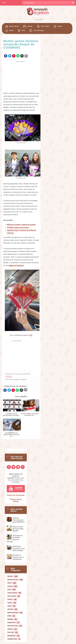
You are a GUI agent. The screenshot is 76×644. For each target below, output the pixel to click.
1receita (10, 576)
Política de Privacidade (16, 495)
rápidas (10, 599)
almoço (10, 586)
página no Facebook (16, 265)
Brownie (10, 619)
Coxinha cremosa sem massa (18, 227)
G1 (31, 335)
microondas (12, 636)
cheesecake (12, 623)
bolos (10, 583)
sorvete (10, 629)
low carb (11, 632)
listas (10, 606)
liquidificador (12, 639)
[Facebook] (9, 467)
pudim (9, 616)
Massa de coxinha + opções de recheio (21, 225)
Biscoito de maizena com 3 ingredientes (18, 557)
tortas (10, 603)
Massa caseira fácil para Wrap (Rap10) (18, 529)
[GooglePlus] (23, 467)
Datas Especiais (38, 31)
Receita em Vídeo (13, 613)
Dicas (23, 31)
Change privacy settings (16, 500)
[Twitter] (13, 467)
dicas (9, 590)
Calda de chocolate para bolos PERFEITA (19, 520)
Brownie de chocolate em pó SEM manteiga (19, 548)
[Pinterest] (18, 467)
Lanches (30, 26)
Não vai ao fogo (13, 626)
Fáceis (11, 31)
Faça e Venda (45, 26)
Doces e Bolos (14, 26)
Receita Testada (13, 580)
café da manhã (12, 593)
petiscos (10, 609)
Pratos (60, 26)
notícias (9, 377)
